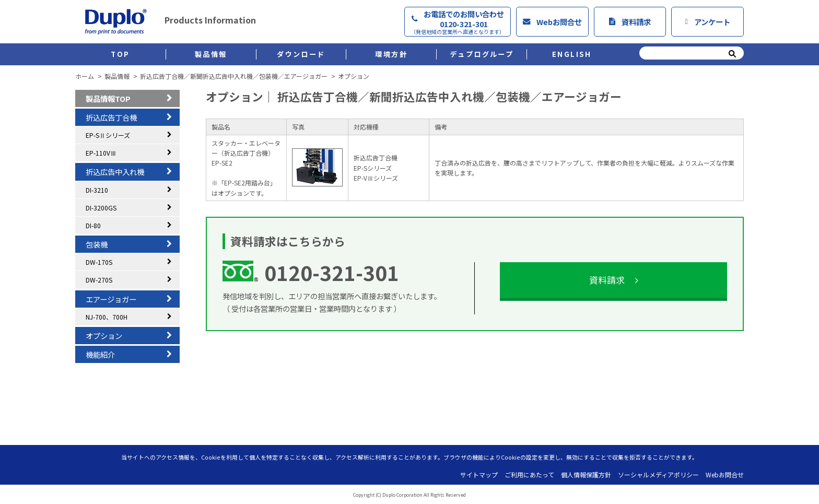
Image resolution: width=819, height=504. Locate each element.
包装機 (97, 244)
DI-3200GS (101, 208)
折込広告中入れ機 (115, 172)
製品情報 (211, 54)
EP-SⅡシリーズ (108, 135)
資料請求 (630, 22)
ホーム (85, 76)
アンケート (708, 22)
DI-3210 (97, 190)
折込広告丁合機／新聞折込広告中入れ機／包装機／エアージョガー (234, 76)
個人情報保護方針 (586, 474)
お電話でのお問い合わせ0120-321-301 (458, 22)
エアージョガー (111, 299)
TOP (120, 54)
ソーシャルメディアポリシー (658, 474)
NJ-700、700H (107, 317)
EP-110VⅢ (101, 153)
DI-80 (93, 225)
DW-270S (99, 280)
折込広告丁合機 (111, 117)
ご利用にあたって (529, 474)
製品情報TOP (108, 98)
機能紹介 (100, 354)
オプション (104, 336)
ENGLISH (572, 54)
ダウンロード (301, 54)
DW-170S (99, 262)
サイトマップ (479, 474)
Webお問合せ (552, 22)
